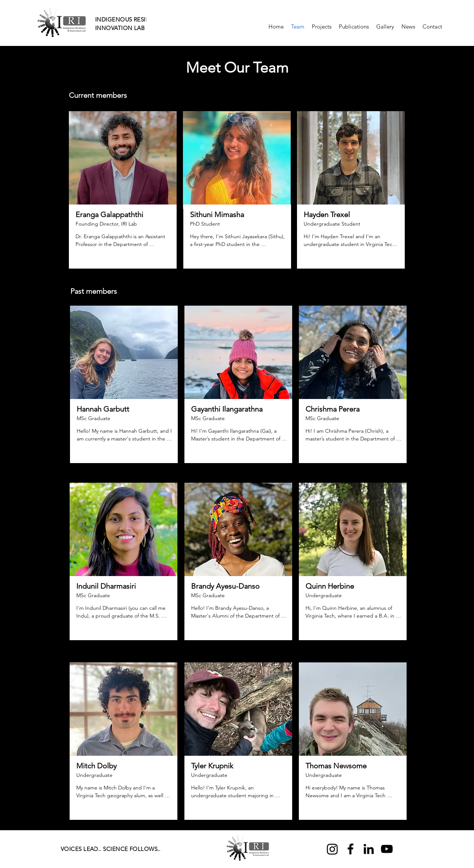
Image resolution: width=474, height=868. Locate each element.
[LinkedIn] (369, 849)
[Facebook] (351, 849)
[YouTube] (387, 849)
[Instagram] (332, 849)
